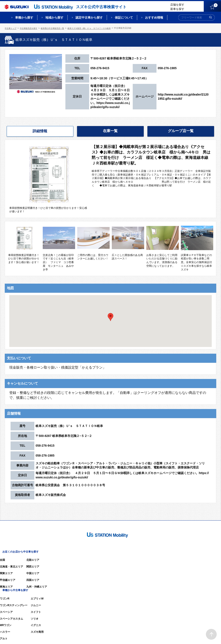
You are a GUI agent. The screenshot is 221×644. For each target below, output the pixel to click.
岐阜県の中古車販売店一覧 (57, 28)
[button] (110, 316)
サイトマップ (143, 634)
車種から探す (24, 18)
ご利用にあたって (167, 634)
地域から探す (54, 18)
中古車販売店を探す (31, 28)
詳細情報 (40, 131)
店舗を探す (177, 5)
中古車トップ (11, 28)
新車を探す (177, 9)
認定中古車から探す (89, 18)
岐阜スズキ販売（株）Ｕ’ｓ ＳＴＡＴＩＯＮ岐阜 (97, 28)
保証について (124, 18)
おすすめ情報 (154, 18)
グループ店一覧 (181, 131)
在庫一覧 (110, 131)
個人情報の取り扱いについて (199, 634)
